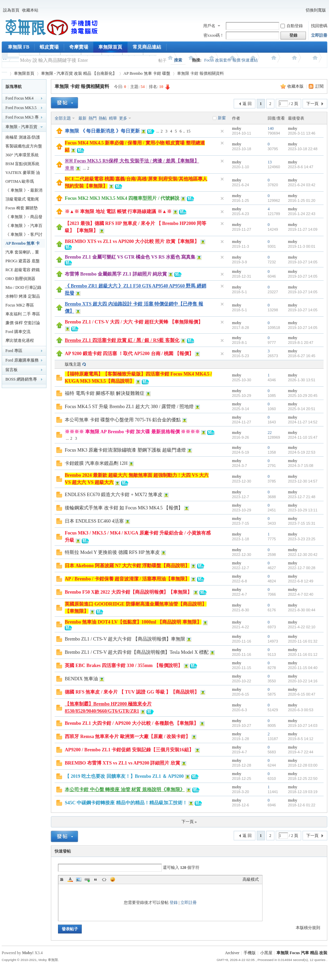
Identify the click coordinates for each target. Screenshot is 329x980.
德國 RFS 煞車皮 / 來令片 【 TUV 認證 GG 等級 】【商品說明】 (132, 692)
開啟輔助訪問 (301, 10)
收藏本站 (30, 10)
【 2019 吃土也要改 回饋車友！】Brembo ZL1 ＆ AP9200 (124, 776)
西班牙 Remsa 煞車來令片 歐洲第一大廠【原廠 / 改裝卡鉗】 (128, 737)
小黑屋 (266, 953)
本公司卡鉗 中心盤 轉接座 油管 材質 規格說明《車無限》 (125, 790)
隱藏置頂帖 (222, 131)
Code (104, 879)
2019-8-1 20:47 (301, 343)
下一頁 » (189, 822)
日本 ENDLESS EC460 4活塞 (94, 521)
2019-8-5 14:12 (301, 739)
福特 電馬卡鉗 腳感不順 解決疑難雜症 (105, 393)
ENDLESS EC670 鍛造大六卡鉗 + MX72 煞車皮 (114, 495)
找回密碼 (319, 26)
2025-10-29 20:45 (303, 396)
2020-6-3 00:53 (301, 710)
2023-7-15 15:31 (302, 523)
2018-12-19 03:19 (303, 792)
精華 (113, 118)
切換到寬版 (316, 10)
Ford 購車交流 (18, 332)
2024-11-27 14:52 (303, 422)
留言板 (12, 370)
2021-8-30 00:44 (302, 610)
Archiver (232, 953)
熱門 (93, 118)
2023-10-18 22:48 (303, 149)
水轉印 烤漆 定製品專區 (23, 297)
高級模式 (251, 879)
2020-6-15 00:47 (302, 694)
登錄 (174, 903)
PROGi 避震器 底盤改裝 (23, 262)
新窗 (222, 118)
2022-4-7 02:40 (301, 594)
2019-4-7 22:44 (301, 752)
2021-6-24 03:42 (302, 185)
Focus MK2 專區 (20, 305)
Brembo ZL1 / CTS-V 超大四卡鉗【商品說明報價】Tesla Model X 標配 (137, 652)
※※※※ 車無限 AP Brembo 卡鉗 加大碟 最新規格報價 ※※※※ (132, 432)
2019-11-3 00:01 (302, 246)
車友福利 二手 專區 (23, 314)
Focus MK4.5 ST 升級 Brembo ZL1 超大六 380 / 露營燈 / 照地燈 (129, 407)
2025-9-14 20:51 (302, 409)
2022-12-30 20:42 (303, 555)
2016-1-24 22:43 (302, 214)
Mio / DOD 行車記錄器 (23, 288)
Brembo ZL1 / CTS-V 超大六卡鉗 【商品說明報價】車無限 (125, 639)
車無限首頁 (110, 47)
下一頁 (312, 104)
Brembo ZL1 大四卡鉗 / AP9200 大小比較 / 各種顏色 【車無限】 (132, 723)
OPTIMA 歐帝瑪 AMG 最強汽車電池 (23, 182)
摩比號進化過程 (20, 340)
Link (87, 879)
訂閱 (320, 86)
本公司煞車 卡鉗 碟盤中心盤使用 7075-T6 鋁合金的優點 (123, 420)
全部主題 (63, 118)
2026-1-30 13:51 (302, 380)
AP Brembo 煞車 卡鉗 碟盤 (147, 73)
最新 (82, 118)
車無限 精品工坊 (4, 74)
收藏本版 (296, 86)
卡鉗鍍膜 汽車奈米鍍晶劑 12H (96, 463)
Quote (96, 879)
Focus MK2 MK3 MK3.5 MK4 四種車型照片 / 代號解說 (122, 198)
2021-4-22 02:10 (302, 627)
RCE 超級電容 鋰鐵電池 (23, 271)
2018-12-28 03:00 (303, 765)
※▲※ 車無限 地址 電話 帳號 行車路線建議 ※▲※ (118, 212)
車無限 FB (18, 47)
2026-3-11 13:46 (302, 133)
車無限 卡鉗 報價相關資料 (82, 86)
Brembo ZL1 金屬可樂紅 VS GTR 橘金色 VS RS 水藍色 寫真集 (130, 257)
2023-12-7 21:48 (302, 497)
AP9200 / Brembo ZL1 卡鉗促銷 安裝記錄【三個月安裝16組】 (129, 750)
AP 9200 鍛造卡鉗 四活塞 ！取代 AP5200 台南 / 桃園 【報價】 (129, 354)
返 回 (247, 104)
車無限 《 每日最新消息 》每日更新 (102, 131)
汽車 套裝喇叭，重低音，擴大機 (22, 253)
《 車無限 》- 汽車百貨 (24, 227)
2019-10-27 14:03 (303, 725)
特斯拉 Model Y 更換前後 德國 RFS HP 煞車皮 (112, 552)
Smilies (113, 879)
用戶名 (209, 26)
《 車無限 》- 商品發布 (24, 218)
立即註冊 (319, 35)
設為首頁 (11, 10)
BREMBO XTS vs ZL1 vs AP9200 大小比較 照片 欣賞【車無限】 (132, 241)
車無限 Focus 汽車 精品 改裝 (302, 953)
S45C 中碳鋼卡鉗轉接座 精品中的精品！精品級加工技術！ (126, 803)
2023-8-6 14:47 (301, 167)
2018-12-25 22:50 (303, 778)
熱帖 (103, 118)
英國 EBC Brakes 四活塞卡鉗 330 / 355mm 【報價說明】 (124, 666)
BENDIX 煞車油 (81, 679)
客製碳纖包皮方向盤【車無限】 (24, 147)
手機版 (250, 953)
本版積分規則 (308, 928)
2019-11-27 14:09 (303, 229)
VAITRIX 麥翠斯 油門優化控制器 (23, 174)
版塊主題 (73, 364)
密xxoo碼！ (214, 35)
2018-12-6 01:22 (302, 805)
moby (237, 128)
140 (271, 128)
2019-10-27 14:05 (303, 262)
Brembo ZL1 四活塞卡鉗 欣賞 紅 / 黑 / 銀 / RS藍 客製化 (122, 340)
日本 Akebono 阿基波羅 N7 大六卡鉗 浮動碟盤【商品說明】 (127, 566)
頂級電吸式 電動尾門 (22, 200)
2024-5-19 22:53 (302, 452)
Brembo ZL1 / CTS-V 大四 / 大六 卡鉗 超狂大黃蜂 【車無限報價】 (134, 322)
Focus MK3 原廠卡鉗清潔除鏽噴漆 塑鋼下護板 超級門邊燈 (125, 450)
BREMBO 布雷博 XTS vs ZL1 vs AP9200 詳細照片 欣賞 (122, 763)
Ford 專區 (14, 351)
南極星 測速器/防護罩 (23, 138)
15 (189, 131)
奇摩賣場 (79, 47)
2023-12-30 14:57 (303, 481)
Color (70, 879)
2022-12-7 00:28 (302, 568)
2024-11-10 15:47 (303, 437)
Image (79, 879)
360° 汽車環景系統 (22, 155)
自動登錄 (292, 26)
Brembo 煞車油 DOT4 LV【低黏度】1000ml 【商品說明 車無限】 (133, 622)
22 (270, 433)
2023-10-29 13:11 (303, 510)
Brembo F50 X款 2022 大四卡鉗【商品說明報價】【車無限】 (128, 592)
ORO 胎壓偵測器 (20, 279)
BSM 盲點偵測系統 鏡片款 (22, 165)
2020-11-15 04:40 (303, 668)
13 (270, 162)
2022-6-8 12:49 (301, 581)
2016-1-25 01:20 (302, 200)
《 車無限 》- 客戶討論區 (24, 235)
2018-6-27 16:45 (302, 356)
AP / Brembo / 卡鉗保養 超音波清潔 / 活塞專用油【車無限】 (127, 579)
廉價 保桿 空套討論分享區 (23, 324)
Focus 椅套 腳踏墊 (22, 208)
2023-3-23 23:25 (302, 539)
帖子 (162, 60)
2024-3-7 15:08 (301, 466)
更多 (123, 118)
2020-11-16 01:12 (303, 654)
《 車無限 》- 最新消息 (24, 191)
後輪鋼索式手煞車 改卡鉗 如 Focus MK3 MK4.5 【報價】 (124, 508)
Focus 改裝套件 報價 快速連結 (231, 60)
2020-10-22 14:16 (303, 681)
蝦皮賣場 (49, 47)
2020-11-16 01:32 (303, 641)
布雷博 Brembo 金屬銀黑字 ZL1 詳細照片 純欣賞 (116, 274)
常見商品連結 (147, 47)
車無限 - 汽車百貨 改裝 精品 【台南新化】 (79, 73)
